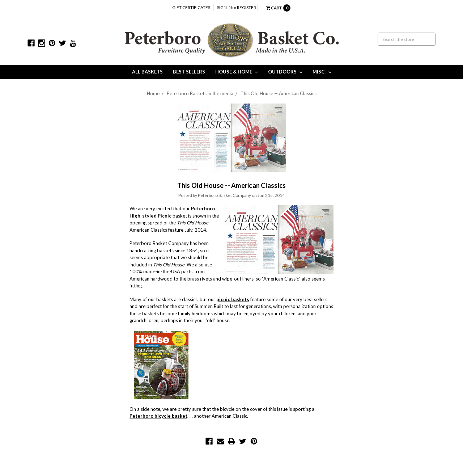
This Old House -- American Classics (279, 93)
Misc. (322, 72)
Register (247, 7)
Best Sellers (189, 72)
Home (153, 93)
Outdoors (285, 72)
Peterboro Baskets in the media (200, 93)
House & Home (237, 72)
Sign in (224, 7)
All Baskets (147, 72)
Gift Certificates (191, 7)
